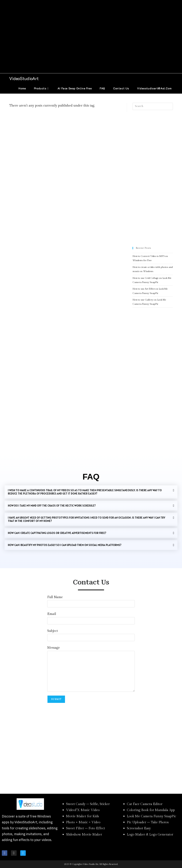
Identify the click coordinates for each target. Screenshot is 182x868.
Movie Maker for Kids (83, 816)
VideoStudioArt (24, 78)
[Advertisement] (91, 37)
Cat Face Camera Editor (145, 804)
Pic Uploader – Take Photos (148, 822)
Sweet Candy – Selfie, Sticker (88, 804)
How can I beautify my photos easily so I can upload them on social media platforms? (65, 545)
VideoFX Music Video (83, 810)
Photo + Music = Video (83, 822)
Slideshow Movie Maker (84, 835)
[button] (91, 492)
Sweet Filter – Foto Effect (86, 828)
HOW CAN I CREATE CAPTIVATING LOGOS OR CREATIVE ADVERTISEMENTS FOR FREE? (57, 533)
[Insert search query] (153, 106)
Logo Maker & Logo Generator (150, 835)
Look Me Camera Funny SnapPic (152, 816)
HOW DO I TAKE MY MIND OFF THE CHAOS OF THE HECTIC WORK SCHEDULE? (52, 506)
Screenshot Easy (139, 828)
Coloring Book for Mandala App (151, 810)
